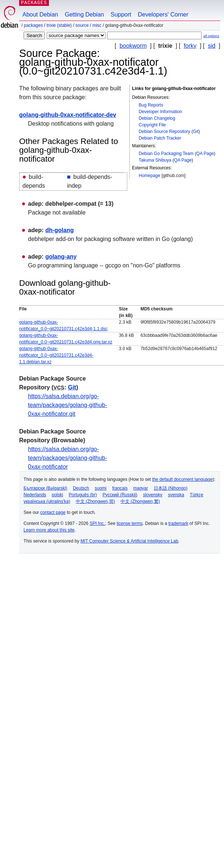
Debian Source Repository (164, 132)
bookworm (133, 46)
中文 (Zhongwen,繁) (140, 501)
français (120, 488)
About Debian (40, 15)
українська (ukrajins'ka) (47, 501)
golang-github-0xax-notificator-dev (68, 115)
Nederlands (35, 495)
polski (58, 495)
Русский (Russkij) (120, 495)
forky (190, 46)
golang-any (61, 257)
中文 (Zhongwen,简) (95, 501)
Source (82, 25)
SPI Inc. (97, 523)
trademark (178, 523)
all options (211, 36)
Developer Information (160, 112)
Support (121, 15)
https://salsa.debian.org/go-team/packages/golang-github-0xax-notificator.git (67, 405)
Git (195, 132)
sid (211, 46)
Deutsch (81, 488)
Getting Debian (84, 15)
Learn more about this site (49, 530)
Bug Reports (151, 105)
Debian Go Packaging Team (166, 154)
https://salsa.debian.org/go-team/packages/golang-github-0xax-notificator (67, 458)
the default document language (183, 479)
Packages (33, 25)
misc (97, 25)
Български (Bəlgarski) (45, 488)
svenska (176, 495)
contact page (53, 512)
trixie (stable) (59, 25)
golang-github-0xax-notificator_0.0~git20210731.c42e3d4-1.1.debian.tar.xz (56, 355)
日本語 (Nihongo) (171, 488)
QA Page (205, 154)
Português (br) (83, 495)
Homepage (150, 176)
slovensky (153, 495)
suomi (101, 488)
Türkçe (197, 495)
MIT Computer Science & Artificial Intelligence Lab (129, 541)
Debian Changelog (157, 118)
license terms (130, 523)
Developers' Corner (163, 15)
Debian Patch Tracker (160, 138)
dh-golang (59, 230)
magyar (141, 488)
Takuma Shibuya (155, 160)
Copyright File (152, 125)
